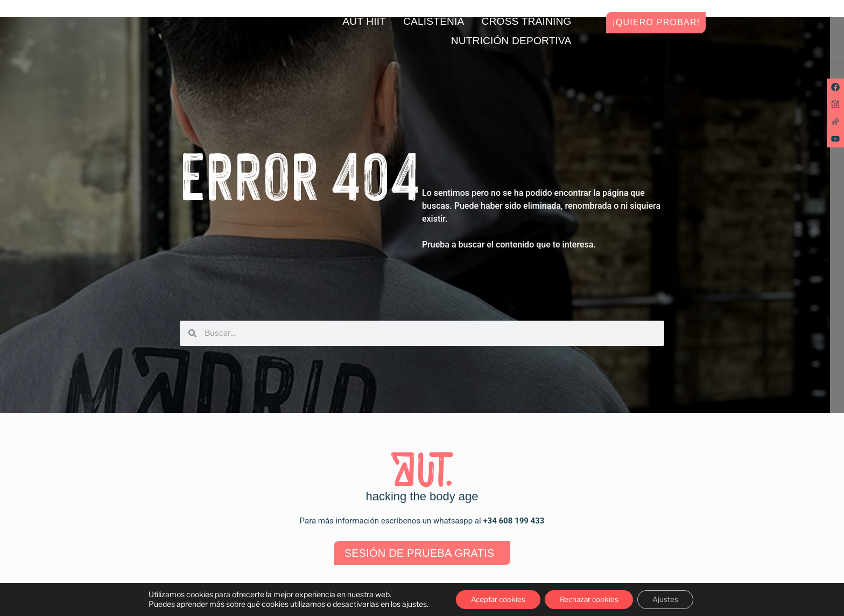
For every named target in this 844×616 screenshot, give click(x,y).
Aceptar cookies (495, 599)
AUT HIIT (364, 21)
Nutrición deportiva (511, 41)
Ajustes (670, 599)
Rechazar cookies (590, 599)
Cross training (527, 21)
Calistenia (434, 21)
